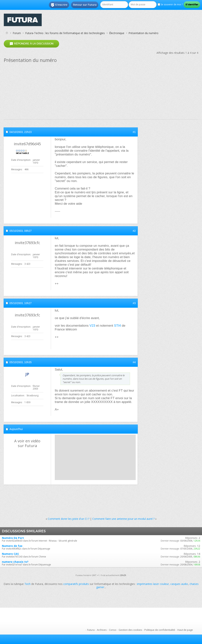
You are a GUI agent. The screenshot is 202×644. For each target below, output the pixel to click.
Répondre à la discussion (31, 44)
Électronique (117, 33)
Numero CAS (10, 554)
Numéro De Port (13, 538)
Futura (91, 630)
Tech (27, 584)
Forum (17, 33)
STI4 (117, 326)
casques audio (179, 584)
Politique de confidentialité (160, 630)
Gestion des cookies (130, 630)
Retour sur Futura (85, 5)
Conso (113, 630)
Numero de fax (12, 546)
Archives (102, 630)
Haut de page (185, 630)
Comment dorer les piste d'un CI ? (69, 519)
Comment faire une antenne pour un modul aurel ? (123, 519)
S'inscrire (59, 5)
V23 (92, 326)
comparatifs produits (76, 584)
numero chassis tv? (15, 562)
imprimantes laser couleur (153, 584)
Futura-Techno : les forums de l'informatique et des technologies (65, 33)
